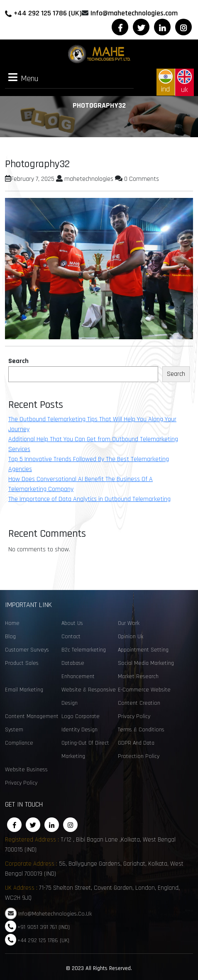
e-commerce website (144, 690)
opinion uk (131, 637)
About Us (72, 623)
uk (185, 82)
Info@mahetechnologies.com (134, 13)
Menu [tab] (23, 78)
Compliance (19, 743)
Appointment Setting (143, 650)
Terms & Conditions (141, 730)
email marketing (24, 690)
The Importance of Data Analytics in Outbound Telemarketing (89, 499)
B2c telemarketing (84, 650)
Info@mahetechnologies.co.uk (55, 914)
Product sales (22, 663)
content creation (139, 703)
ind (166, 82)
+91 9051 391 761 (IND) (44, 927)
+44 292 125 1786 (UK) (48, 13)
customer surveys (27, 650)
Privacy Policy (134, 716)
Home (12, 623)
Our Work (129, 623)
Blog (10, 637)
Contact (71, 637)
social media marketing (146, 663)
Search (18, 361)
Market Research (138, 676)
